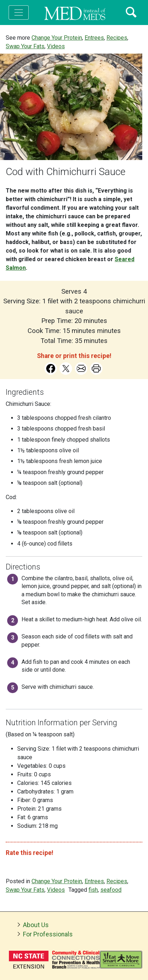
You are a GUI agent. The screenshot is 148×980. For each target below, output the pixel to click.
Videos (56, 46)
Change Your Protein (57, 38)
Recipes (117, 38)
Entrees (94, 38)
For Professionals (48, 934)
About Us (36, 925)
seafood (111, 890)
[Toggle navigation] (19, 13)
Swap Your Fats (25, 46)
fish (93, 890)
